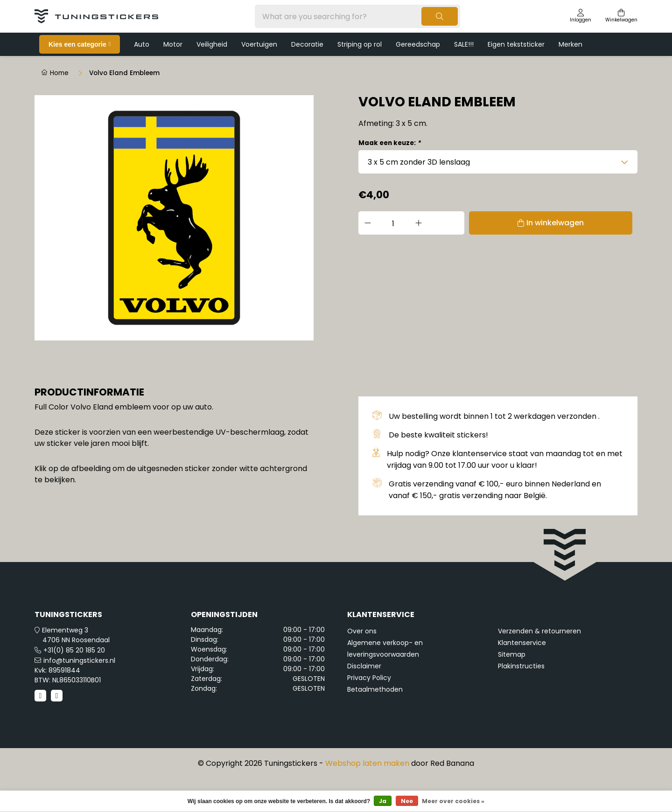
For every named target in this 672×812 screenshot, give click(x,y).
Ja (383, 801)
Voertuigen (259, 44)
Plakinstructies (521, 700)
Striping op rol (360, 44)
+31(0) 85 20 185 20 (74, 684)
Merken (570, 44)
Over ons (362, 665)
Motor (173, 44)
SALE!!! (464, 44)
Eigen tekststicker (516, 44)
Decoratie (307, 44)
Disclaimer (364, 700)
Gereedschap (418, 44)
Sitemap (512, 688)
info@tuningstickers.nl (79, 694)
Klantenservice (522, 676)
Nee (407, 801)
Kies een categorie (77, 44)
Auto (142, 44)
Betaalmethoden (375, 723)
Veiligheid (212, 44)
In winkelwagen (510, 223)
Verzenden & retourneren (539, 665)
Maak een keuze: (389, 143)
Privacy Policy (369, 711)
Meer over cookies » (453, 801)
